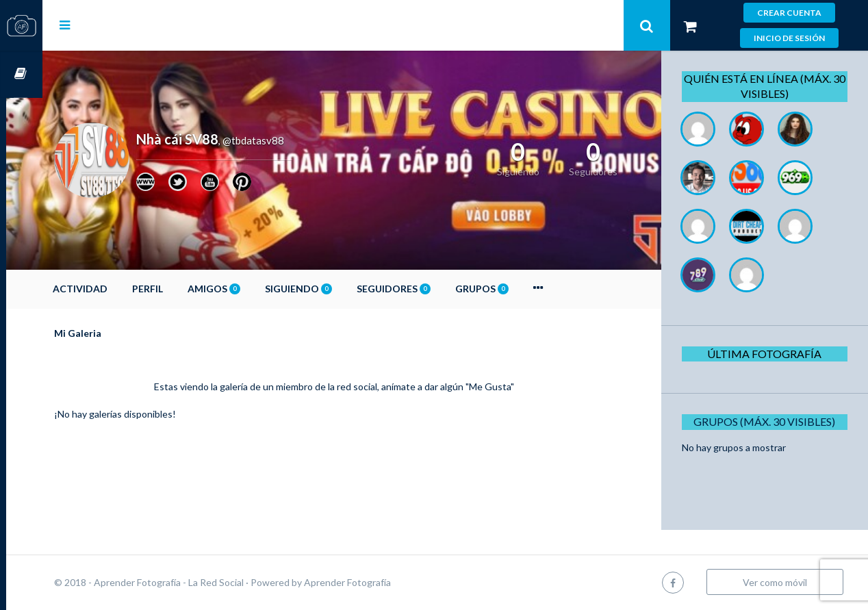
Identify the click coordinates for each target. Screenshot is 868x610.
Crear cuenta (789, 13)
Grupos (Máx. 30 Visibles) (769, 421)
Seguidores (430, 289)
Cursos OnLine (21, 74)
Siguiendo (335, 289)
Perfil (184, 289)
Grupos (518, 289)
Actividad (116, 289)
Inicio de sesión (789, 38)
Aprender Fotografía (384, 582)
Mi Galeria (114, 333)
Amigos (250, 289)
